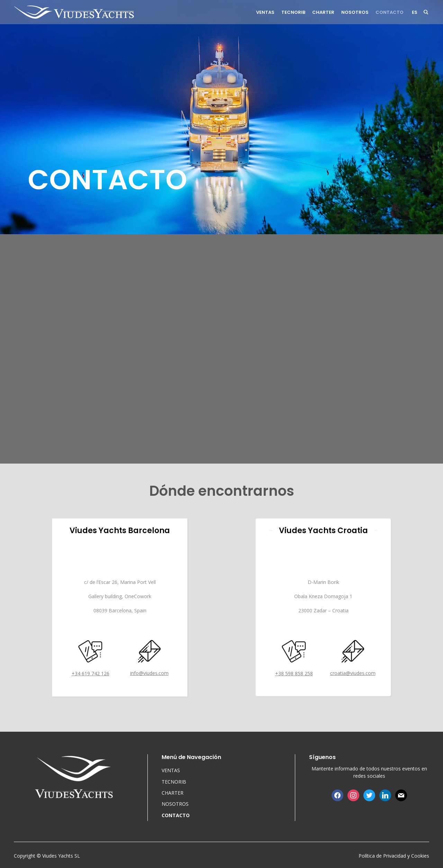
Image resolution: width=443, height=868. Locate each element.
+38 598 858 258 (294, 673)
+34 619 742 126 (91, 673)
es (415, 12)
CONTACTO (390, 12)
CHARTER (323, 12)
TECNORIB (293, 12)
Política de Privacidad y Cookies (394, 856)
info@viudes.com (149, 673)
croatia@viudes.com (353, 673)
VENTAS (265, 12)
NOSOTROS (355, 12)
